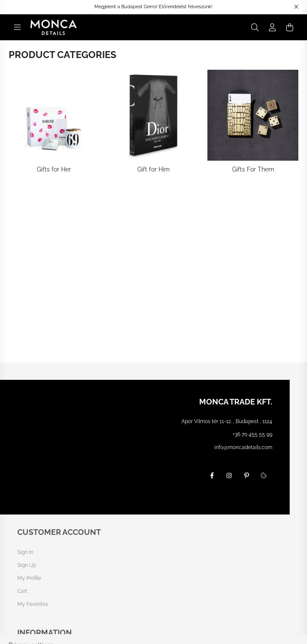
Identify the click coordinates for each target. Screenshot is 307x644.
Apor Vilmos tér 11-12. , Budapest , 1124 (227, 421)
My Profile (29, 578)
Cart (22, 591)
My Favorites (33, 604)
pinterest (246, 476)
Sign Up (27, 565)
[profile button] (272, 27)
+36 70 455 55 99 (252, 434)
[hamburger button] (17, 27)
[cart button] (290, 27)
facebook (212, 476)
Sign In (25, 552)
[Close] (296, 7)
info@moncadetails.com (243, 447)
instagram (229, 476)
